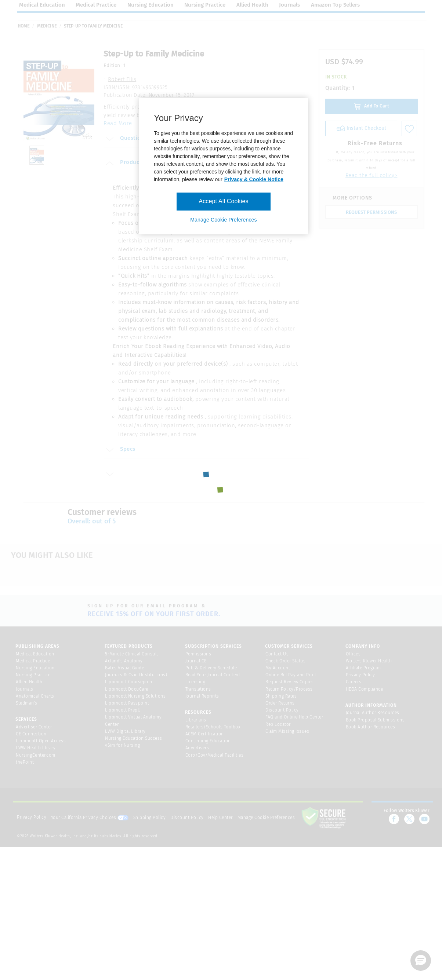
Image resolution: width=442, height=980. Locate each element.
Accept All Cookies (223, 201)
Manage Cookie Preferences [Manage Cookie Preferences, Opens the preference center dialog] (223, 220)
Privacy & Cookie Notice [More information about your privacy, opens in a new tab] (254, 179)
